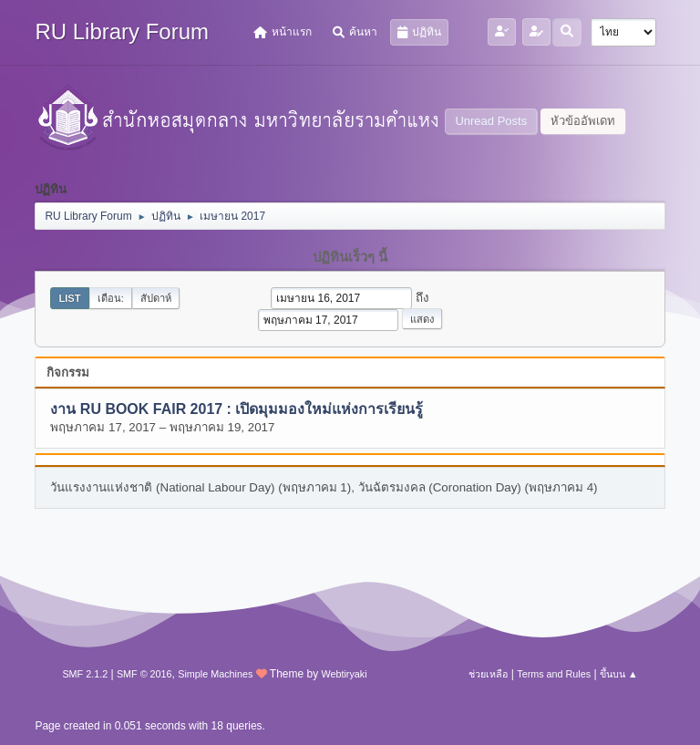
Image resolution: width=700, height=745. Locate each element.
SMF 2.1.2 (85, 674)
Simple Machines (215, 674)
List (69, 298)
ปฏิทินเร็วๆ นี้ (350, 257)
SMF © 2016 (144, 674)
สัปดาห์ (156, 298)
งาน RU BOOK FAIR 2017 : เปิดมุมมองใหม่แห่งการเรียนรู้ (237, 409)
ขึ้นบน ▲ (619, 674)
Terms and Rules (554, 674)
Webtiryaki (344, 674)
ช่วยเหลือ (488, 674)
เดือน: (111, 298)
